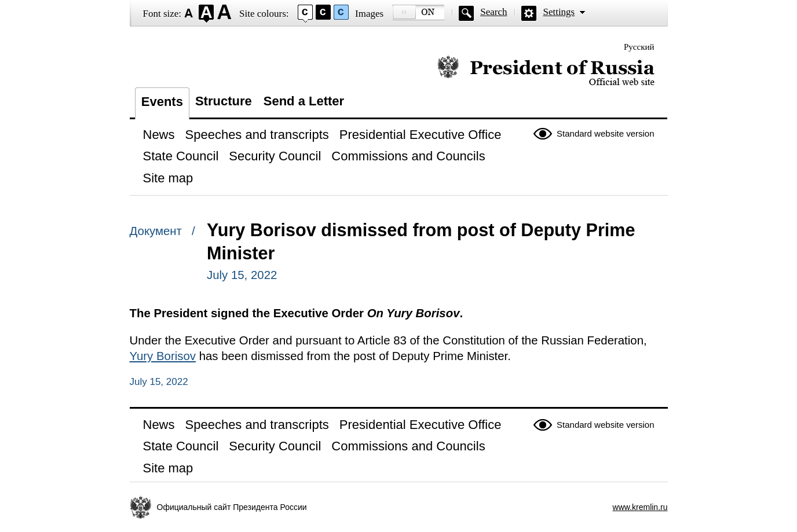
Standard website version (605, 133)
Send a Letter (304, 101)
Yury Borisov (163, 356)
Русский (639, 47)
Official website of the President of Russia (546, 71)
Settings (559, 12)
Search (493, 12)
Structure (224, 101)
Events (162, 102)
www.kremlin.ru (640, 507)
